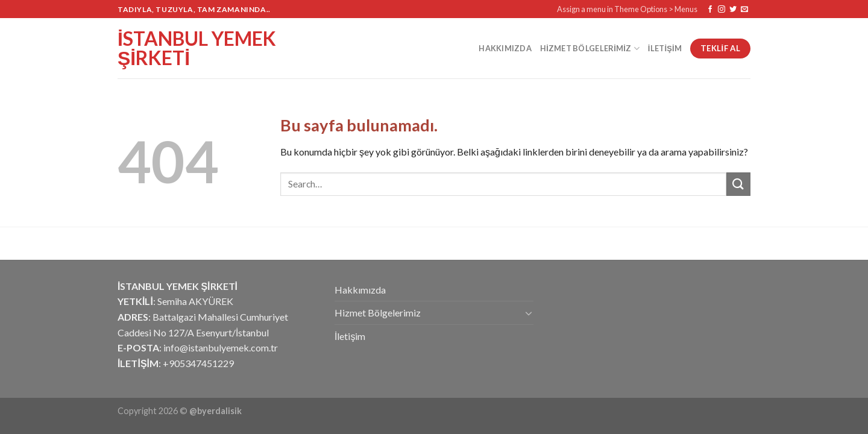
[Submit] (738, 184)
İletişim (665, 48)
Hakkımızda (505, 48)
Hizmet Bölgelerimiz (590, 49)
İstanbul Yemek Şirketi (197, 48)
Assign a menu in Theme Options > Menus (627, 9)
